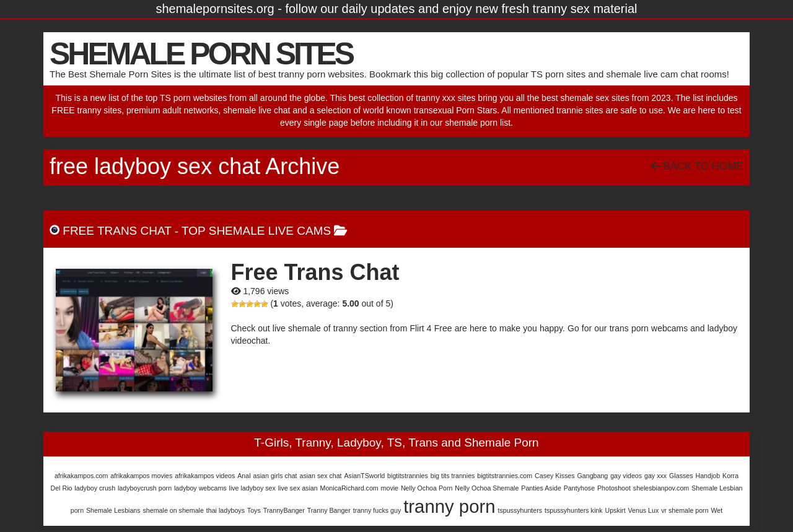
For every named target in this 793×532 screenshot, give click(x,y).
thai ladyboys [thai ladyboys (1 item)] (226, 510)
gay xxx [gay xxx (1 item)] (655, 476)
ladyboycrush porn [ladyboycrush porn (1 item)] (145, 488)
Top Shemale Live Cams (256, 231)
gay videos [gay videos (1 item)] (626, 476)
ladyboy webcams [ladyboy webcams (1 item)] (200, 488)
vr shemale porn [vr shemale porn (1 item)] (685, 510)
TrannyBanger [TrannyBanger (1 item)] (284, 510)
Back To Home (697, 166)
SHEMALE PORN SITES (201, 54)
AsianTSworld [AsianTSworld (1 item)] (364, 476)
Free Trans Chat (117, 231)
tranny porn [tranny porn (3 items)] (449, 506)
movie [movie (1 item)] (390, 488)
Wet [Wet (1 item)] (716, 510)
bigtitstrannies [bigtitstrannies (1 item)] (408, 476)
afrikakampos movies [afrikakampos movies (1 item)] (141, 476)
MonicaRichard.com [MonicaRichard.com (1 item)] (349, 488)
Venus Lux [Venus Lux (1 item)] (644, 510)
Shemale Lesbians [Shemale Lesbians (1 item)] (113, 510)
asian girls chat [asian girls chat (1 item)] (275, 476)
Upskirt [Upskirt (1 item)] (615, 510)
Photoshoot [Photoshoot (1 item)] (614, 488)
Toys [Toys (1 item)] (254, 510)
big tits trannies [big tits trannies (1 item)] (453, 476)
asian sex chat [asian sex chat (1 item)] (320, 476)
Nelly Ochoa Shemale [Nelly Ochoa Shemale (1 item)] (487, 488)
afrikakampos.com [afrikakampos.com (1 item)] (81, 476)
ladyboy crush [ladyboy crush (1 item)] (95, 488)
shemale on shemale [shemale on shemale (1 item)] (173, 510)
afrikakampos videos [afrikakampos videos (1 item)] (205, 476)
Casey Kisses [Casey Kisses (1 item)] (555, 476)
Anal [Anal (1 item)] (244, 476)
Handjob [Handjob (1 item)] (708, 476)
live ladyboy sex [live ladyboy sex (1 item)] (252, 488)
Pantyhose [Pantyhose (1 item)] (579, 488)
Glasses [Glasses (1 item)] (681, 476)
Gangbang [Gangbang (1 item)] (593, 476)
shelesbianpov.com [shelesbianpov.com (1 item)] (661, 488)
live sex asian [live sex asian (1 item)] (298, 488)
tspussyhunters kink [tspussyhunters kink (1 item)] (574, 510)
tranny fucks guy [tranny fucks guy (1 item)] (377, 510)
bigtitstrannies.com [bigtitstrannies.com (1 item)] (505, 476)
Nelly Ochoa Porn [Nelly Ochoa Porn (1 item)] (427, 488)
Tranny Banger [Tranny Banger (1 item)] (329, 510)
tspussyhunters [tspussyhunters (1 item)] (520, 510)
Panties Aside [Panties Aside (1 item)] (541, 488)
